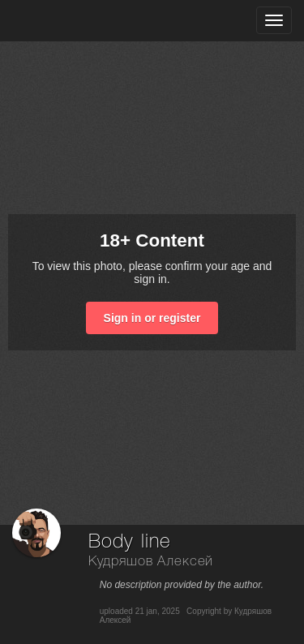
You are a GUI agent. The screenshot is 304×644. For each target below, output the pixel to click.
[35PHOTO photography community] (76, 21)
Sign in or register (152, 318)
